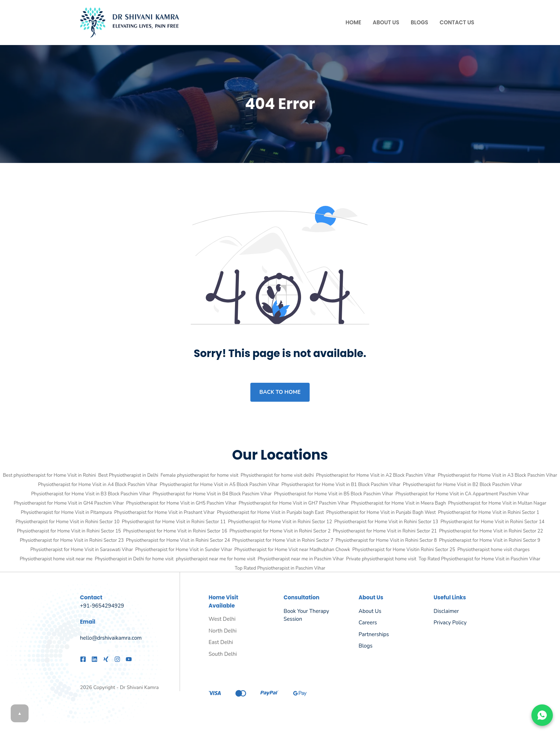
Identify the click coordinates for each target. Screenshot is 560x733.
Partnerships (374, 634)
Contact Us (457, 22)
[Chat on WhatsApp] (542, 715)
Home (354, 22)
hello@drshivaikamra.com (111, 638)
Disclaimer (446, 611)
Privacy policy (450, 623)
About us (370, 611)
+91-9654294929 (102, 606)
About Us (386, 22)
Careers (368, 623)
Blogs (419, 22)
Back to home (280, 392)
